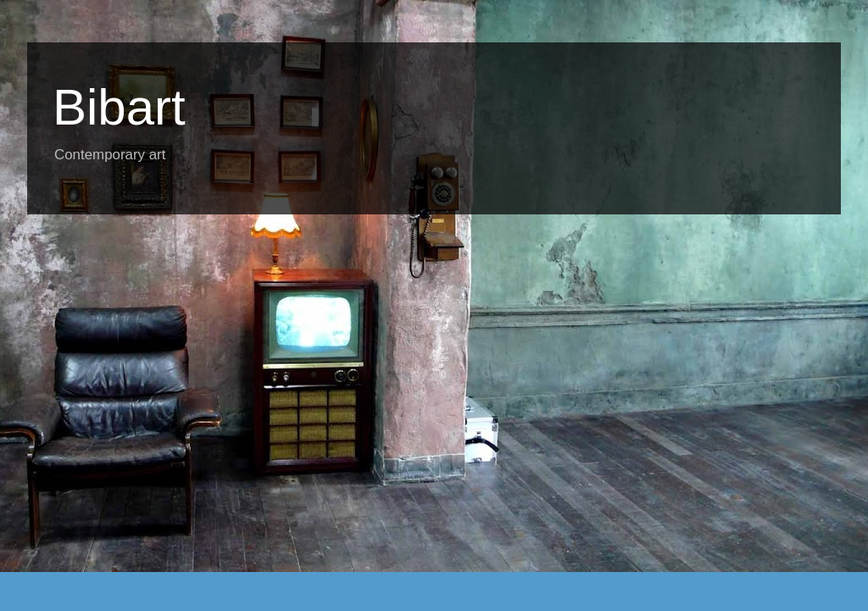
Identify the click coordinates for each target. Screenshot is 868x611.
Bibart (119, 107)
